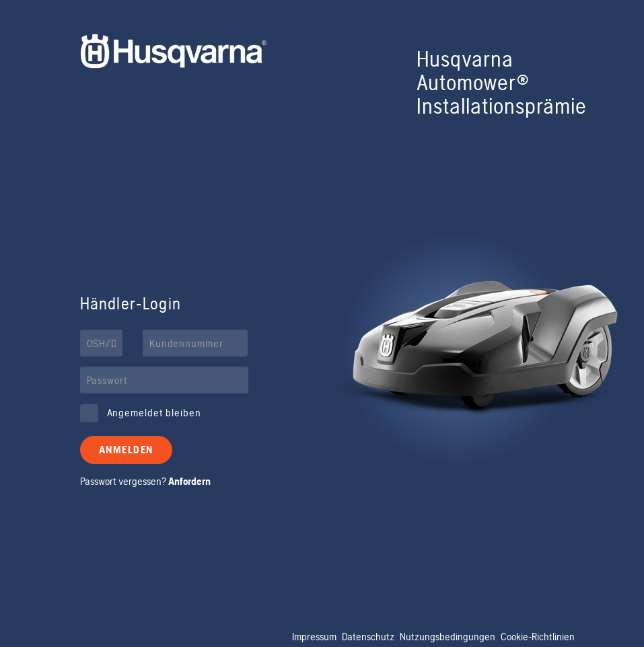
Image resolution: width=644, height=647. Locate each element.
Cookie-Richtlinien (538, 637)
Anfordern (189, 481)
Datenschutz (368, 637)
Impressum (314, 637)
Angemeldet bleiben (154, 413)
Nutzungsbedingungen (448, 637)
